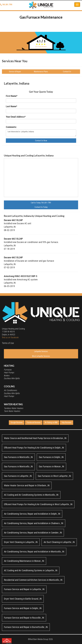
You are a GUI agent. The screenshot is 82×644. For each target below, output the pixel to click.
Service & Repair (15, 72)
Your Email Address (16, 117)
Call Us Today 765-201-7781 (41, 203)
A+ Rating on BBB (51, 422)
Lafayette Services (41, 351)
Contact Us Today (41, 207)
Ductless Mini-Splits (12, 378)
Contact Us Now (41, 141)
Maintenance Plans (41, 72)
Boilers (7, 376)
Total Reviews (41, 47)
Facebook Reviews (34, 422)
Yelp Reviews (66, 422)
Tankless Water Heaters (14, 408)
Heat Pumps (9, 373)
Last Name (12, 106)
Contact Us (67, 72)
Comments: (11, 127)
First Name (12, 96)
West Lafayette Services (41, 356)
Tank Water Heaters (12, 411)
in (35, 438)
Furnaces (8, 370)
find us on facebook (10, 337)
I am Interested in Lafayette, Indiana (41, 133)
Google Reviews (17, 422)
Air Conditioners (10, 390)
